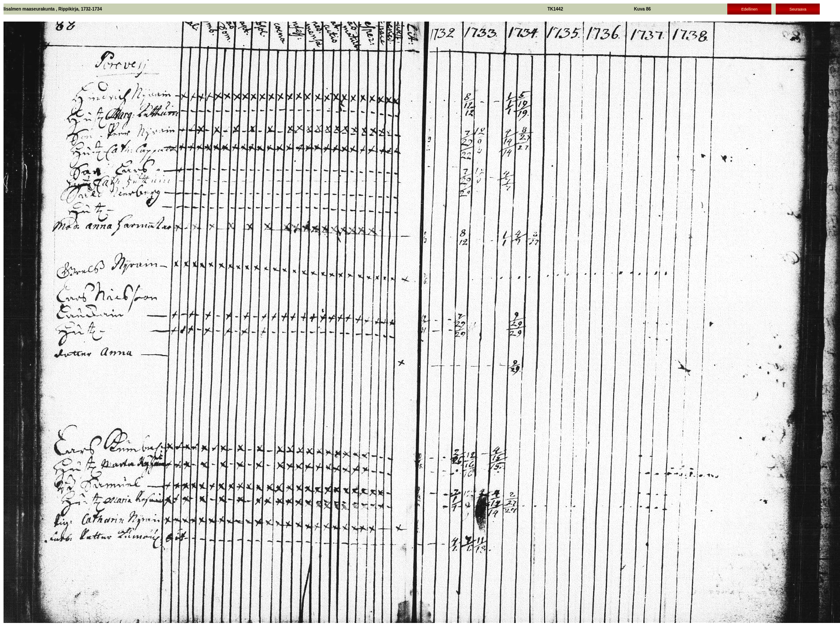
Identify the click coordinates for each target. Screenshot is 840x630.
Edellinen (750, 9)
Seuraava (798, 9)
